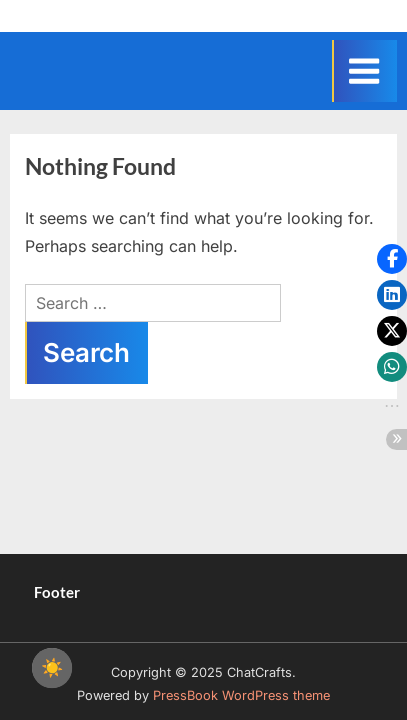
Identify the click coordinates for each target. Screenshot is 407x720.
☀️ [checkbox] (52, 668)
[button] (392, 259)
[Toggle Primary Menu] (364, 71)
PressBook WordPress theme (241, 695)
